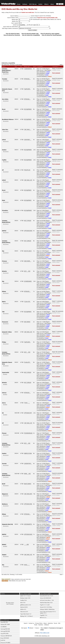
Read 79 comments (57, 220)
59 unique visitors (10, 603)
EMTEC (4, 231)
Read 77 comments (57, 443)
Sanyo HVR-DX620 (5, 638)
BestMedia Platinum (8, 119)
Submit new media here (28, 12)
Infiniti (4, 140)
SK (3, 413)
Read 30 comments (57, 190)
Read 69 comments (57, 159)
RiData (4, 291)
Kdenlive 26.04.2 (24, 607)
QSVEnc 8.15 (23, 609)
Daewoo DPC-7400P (5, 624)
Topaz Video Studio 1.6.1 (26, 614)
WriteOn (4, 271)
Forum (19, 4)
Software (25, 4)
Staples (4, 555)
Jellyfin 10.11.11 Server (25, 596)
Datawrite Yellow (7, 332)
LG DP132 (3, 640)
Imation (4, 150)
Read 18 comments (57, 342)
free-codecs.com (45, 633)
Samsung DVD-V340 (5, 629)
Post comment (56, 73)
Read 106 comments (58, 352)
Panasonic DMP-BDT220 (6, 636)
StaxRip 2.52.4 (23, 600)
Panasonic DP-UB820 (5, 643)
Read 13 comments (57, 362)
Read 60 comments (57, 473)
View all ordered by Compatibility (31, 35)
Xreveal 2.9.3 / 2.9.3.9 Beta (46, 607)
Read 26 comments (57, 119)
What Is (46, 4)
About (52, 4)
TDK (3, 312)
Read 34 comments (57, 200)
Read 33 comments (57, 483)
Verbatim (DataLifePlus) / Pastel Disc (6, 70)
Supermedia (6, 372)
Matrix (4, 302)
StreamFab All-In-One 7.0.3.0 (46, 596)
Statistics (41, 625)
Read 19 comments (57, 68)
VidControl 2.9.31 (24, 612)
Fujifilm (4, 160)
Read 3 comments (57, 261)
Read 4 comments (57, 180)
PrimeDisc (5, 210)
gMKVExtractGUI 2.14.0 (26, 605)
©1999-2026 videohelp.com (42, 636)
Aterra (4, 403)
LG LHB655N (4, 627)
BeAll (4, 484)
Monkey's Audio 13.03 (25, 598)
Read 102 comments (58, 240)
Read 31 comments (57, 89)
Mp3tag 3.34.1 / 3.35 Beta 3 (27, 616)
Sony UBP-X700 (4, 622)
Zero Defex (5, 99)
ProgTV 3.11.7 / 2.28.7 (45, 605)
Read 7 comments (57, 99)
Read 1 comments (57, 372)
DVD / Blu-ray (33, 4)
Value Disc (5, 129)
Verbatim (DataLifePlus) (6, 221)
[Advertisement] (33, 49)
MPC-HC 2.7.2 (43, 618)
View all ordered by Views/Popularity (52, 35)
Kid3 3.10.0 (23, 603)
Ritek (4, 200)
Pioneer (4, 433)
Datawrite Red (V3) (7, 524)
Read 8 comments (57, 321)
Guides (40, 4)
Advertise (50, 623)
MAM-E (4, 544)
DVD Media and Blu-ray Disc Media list (19, 9)
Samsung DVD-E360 (5, 631)
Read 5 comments (57, 129)
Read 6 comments (57, 109)
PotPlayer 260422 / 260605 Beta (47, 609)
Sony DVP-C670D (5, 634)
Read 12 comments (57, 170)
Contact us (31, 623)
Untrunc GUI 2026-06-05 (45, 598)
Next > (62, 65)
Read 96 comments (57, 514)
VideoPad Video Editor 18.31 (46, 603)
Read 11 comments (57, 291)
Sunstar (4, 464)
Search (26, 623)
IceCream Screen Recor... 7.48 (47, 600)
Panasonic (5, 322)
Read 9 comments (57, 554)
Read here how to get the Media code (47, 18)
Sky (3, 251)
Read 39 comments (57, 79)
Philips (4, 342)
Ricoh (4, 109)
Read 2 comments (57, 251)
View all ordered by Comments (12, 35)
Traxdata (5, 79)
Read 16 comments (57, 453)
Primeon (4, 261)
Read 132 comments (58, 311)
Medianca (5, 504)
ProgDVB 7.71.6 (44, 615)
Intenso (4, 393)
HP (3, 170)
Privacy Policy (39, 623)
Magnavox (5, 494)
